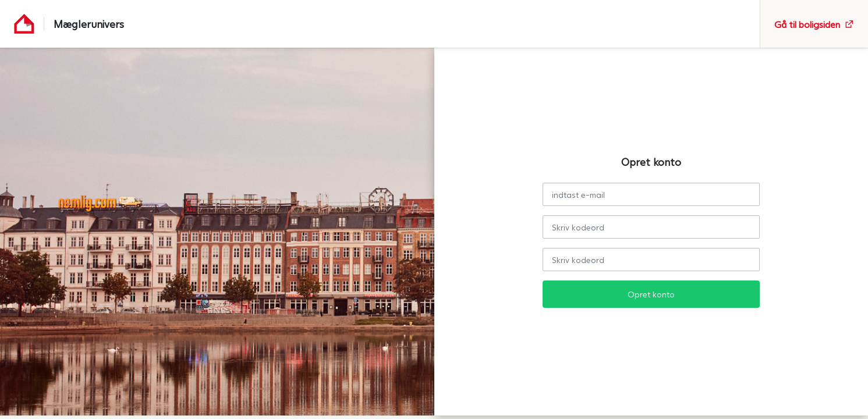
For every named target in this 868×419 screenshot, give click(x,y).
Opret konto (651, 294)
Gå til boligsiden (814, 24)
